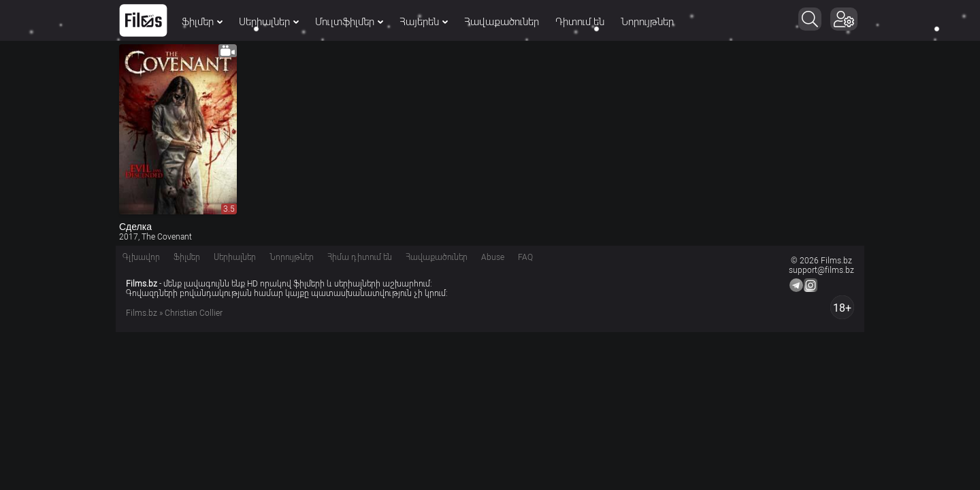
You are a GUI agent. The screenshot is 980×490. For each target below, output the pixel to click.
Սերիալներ (269, 22)
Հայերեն (424, 22)
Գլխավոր (141, 257)
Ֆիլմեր (202, 22)
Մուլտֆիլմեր (349, 22)
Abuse (493, 257)
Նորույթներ (647, 22)
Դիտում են (580, 22)
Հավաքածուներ (502, 22)
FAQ (525, 257)
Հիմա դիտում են (360, 257)
